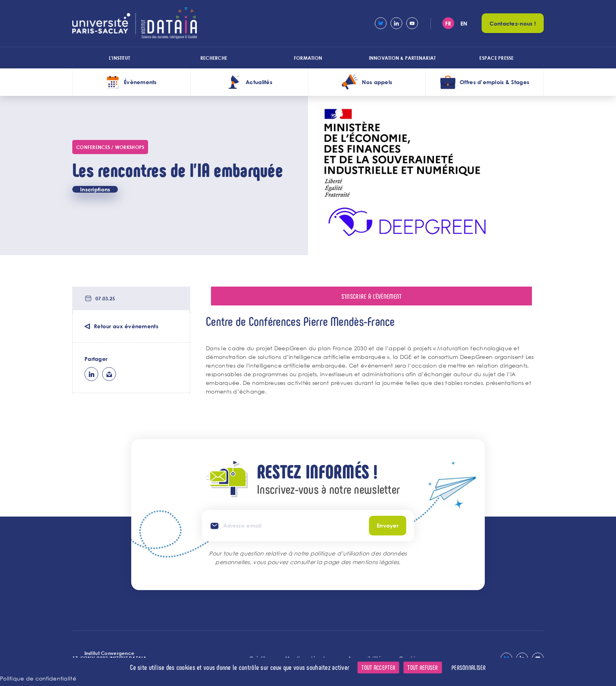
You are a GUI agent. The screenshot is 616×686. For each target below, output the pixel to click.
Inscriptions (95, 189)
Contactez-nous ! (513, 23)
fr (448, 23)
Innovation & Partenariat (402, 58)
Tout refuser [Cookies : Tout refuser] (423, 667)
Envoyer (388, 525)
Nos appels (377, 82)
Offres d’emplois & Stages (494, 82)
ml (109, 374)
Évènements (140, 82)
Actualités (259, 82)
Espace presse (496, 58)
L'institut (119, 58)
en (464, 23)
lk (91, 374)
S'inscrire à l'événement (372, 296)
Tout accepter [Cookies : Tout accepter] (378, 667)
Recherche (214, 58)
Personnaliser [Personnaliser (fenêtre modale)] (469, 667)
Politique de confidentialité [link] (38, 678)
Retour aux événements (126, 326)
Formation (308, 58)
